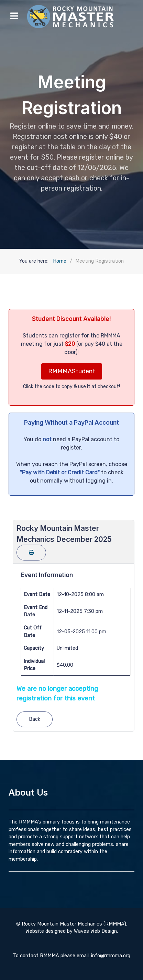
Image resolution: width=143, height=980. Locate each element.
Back (35, 719)
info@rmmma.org (111, 956)
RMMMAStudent (72, 371)
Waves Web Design (95, 931)
